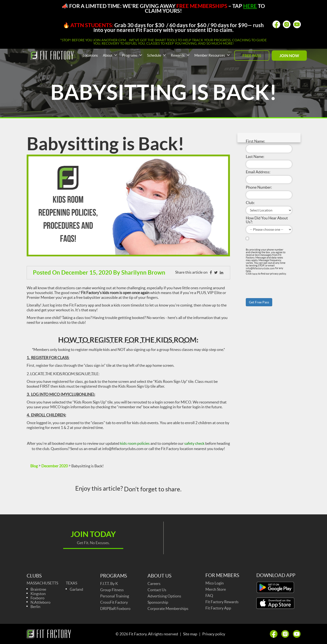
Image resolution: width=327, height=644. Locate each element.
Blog (34, 466)
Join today (93, 534)
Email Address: (258, 172)
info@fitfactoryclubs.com (260, 268)
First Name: (255, 141)
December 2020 (55, 466)
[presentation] (264, 282)
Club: (250, 203)
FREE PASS (252, 56)
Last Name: (255, 156)
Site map (190, 634)
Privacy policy (214, 634)
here (255, 274)
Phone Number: (259, 187)
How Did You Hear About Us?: (267, 220)
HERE (250, 6)
